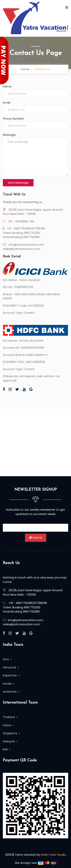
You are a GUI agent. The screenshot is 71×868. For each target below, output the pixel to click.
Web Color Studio (54, 855)
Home (25, 69)
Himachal (11, 667)
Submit (36, 538)
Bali (7, 749)
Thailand (10, 717)
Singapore (11, 733)
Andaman (11, 691)
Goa (7, 659)
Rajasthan (11, 675)
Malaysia (10, 741)
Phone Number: (14, 119)
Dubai (8, 725)
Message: (10, 135)
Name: (7, 86)
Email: (7, 103)
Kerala (9, 684)
